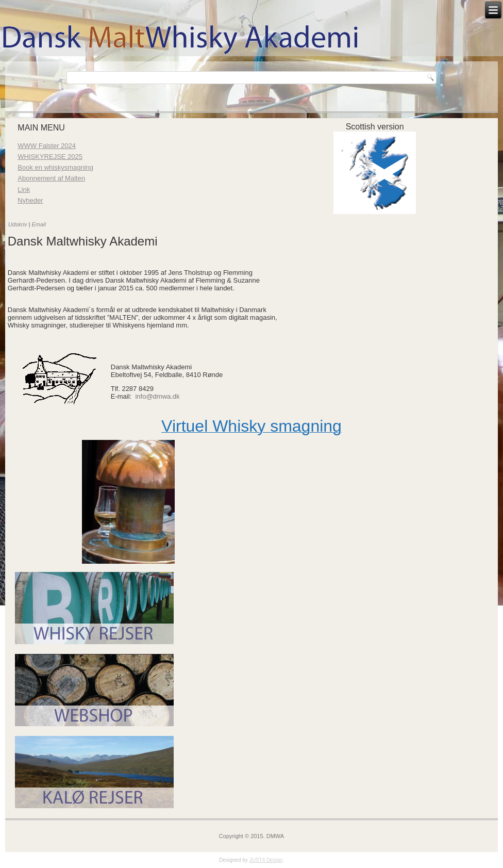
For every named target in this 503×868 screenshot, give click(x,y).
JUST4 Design (266, 860)
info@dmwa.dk (157, 396)
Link (24, 190)
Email (39, 224)
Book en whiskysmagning (55, 167)
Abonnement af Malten (51, 178)
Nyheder (30, 200)
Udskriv (19, 224)
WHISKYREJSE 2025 (50, 157)
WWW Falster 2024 (47, 146)
